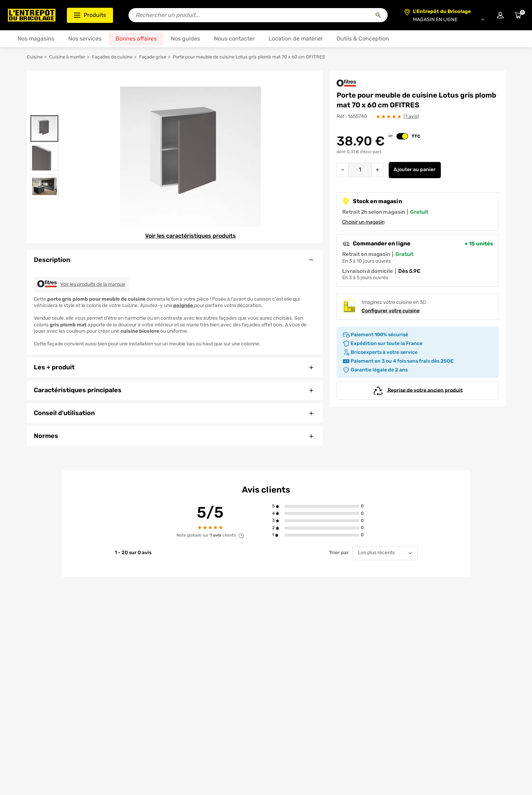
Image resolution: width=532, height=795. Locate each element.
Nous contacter (234, 39)
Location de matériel (296, 39)
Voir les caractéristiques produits (190, 236)
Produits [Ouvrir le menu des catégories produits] (90, 15)
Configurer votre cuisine (391, 311)
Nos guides (185, 39)
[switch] (402, 136)
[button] (322, 506)
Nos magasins (36, 39)
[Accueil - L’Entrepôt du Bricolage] (32, 15)
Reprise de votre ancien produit (418, 390)
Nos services (85, 39)
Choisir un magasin (363, 222)
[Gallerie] (190, 157)
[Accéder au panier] (518, 15)
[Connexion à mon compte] (500, 15)
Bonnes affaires (136, 39)
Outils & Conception (363, 39)
